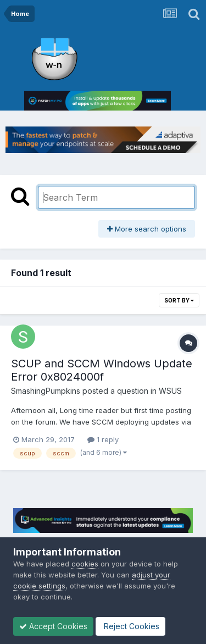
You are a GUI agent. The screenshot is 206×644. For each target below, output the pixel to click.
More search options (147, 229)
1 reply (103, 439)
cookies (85, 564)
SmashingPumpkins (46, 391)
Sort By (179, 300)
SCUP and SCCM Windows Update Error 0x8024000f (102, 370)
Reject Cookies (130, 626)
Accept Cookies (53, 626)
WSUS (170, 391)
